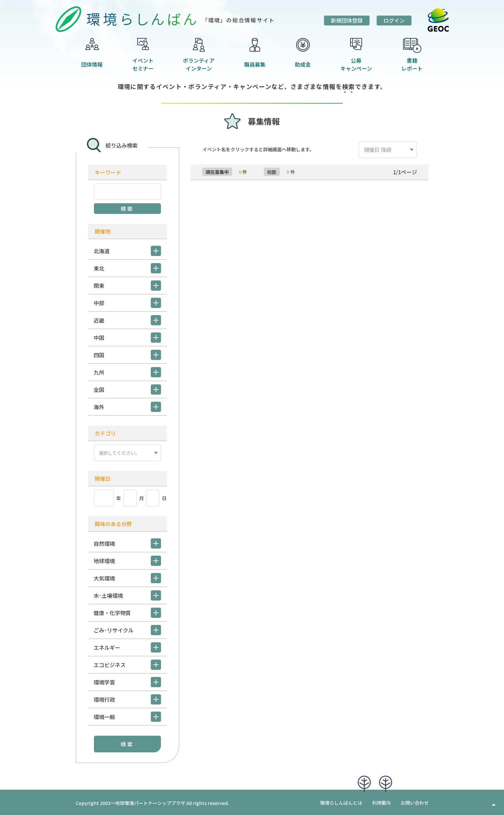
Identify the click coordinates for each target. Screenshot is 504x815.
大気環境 (127, 577)
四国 (127, 355)
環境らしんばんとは (341, 801)
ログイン (394, 20)
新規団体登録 (347, 20)
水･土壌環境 (127, 594)
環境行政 (127, 698)
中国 (127, 338)
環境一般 (127, 715)
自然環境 (127, 542)
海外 (127, 407)
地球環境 (127, 559)
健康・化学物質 (127, 611)
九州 (127, 372)
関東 (127, 286)
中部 (127, 303)
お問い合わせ (415, 801)
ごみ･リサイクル (127, 629)
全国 (127, 390)
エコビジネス (127, 663)
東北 (127, 268)
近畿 (127, 320)
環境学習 (127, 681)
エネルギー (127, 646)
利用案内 (381, 801)
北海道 (127, 251)
